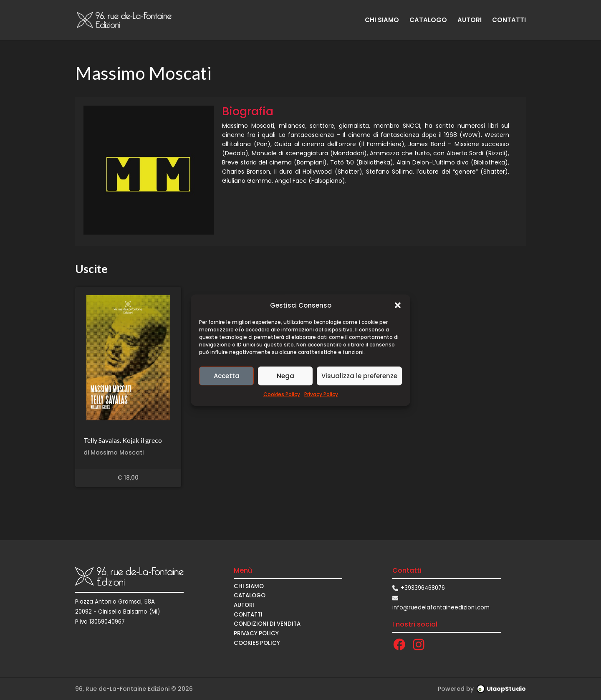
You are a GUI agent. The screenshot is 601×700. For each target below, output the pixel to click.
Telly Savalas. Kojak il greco (123, 440)
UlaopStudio (506, 689)
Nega (285, 376)
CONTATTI (509, 21)
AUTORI (470, 21)
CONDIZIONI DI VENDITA (267, 624)
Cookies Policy (282, 395)
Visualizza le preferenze (359, 376)
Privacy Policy (321, 395)
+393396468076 (423, 588)
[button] (398, 306)
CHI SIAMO (382, 21)
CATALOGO (428, 21)
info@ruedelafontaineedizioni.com (441, 608)
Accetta (227, 376)
